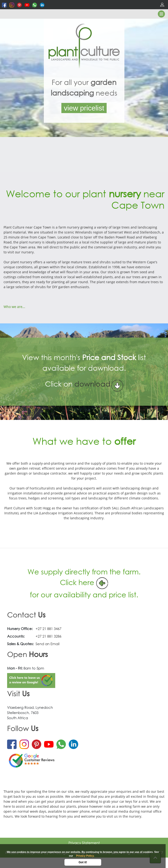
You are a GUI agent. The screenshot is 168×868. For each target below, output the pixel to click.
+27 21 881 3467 (48, 629)
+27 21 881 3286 (48, 636)
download (92, 387)
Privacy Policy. (85, 856)
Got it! (83, 862)
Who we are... (14, 307)
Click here (77, 582)
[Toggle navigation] (161, 14)
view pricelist (84, 108)
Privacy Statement (84, 843)
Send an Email (48, 644)
